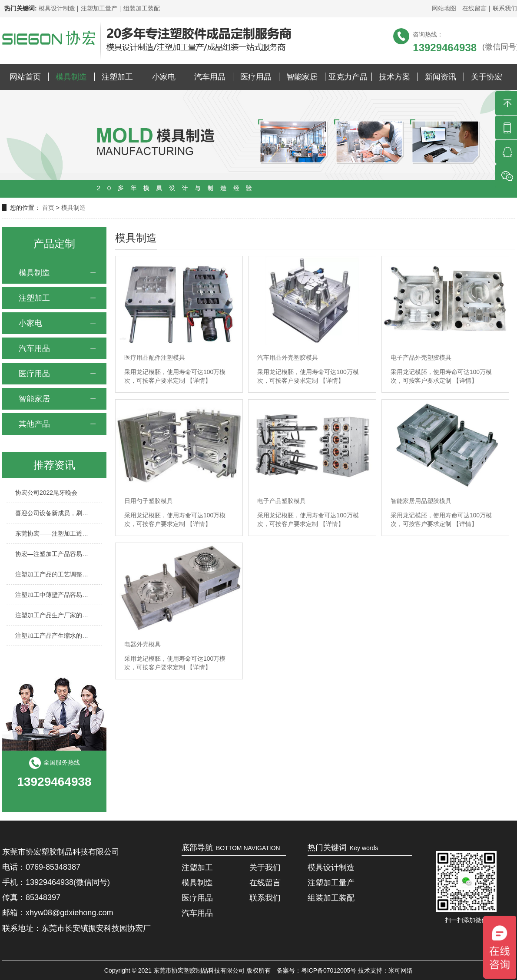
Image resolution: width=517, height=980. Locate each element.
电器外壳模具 (143, 644)
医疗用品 (256, 77)
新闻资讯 (441, 77)
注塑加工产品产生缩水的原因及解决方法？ (54, 636)
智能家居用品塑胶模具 (421, 501)
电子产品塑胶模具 (282, 501)
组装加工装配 (142, 8)
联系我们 (505, 8)
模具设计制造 (57, 8)
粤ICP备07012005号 (329, 970)
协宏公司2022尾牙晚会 (46, 493)
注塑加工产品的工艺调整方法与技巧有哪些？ (54, 574)
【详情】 (199, 381)
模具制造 (71, 77)
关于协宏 (487, 77)
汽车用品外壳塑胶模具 (288, 358)
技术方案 (394, 77)
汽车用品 (210, 77)
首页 (49, 208)
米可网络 (401, 970)
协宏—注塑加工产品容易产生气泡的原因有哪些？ (54, 554)
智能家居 (302, 77)
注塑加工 (117, 77)
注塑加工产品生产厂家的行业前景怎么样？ (54, 615)
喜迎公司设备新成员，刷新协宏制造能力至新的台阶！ (54, 513)
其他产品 (34, 424)
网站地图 (444, 8)
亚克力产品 (348, 77)
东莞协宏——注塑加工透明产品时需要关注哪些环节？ (54, 533)
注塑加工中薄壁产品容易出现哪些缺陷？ (54, 595)
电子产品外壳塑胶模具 (421, 358)
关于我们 (265, 867)
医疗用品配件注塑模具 (155, 358)
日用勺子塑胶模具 (149, 501)
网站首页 (25, 77)
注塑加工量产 (99, 8)
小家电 (164, 77)
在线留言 (474, 8)
